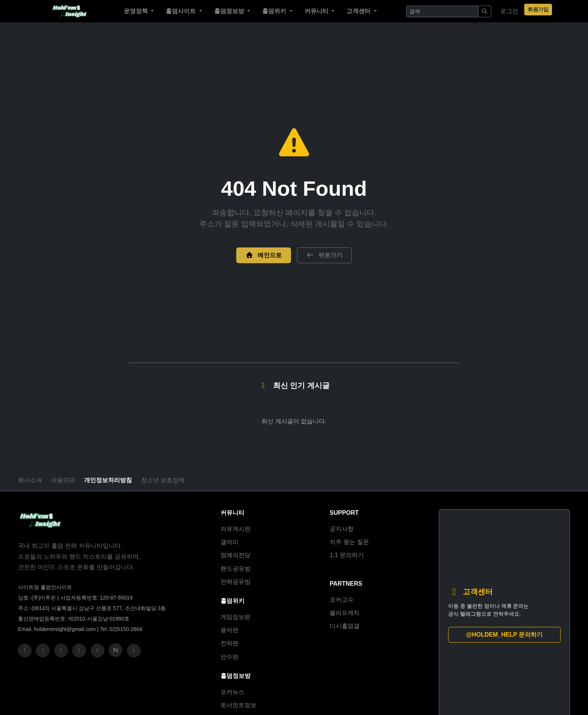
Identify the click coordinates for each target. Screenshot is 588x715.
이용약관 (63, 480)
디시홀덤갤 (345, 626)
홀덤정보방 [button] (230, 11)
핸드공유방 (235, 569)
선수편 (229, 657)
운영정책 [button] (137, 11)
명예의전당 (235, 555)
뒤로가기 (324, 255)
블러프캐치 (345, 613)
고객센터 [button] (360, 11)
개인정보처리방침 (108, 480)
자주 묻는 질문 (349, 542)
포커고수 (342, 600)
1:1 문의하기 (347, 555)
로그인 (509, 11)
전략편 (229, 643)
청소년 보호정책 (163, 480)
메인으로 (264, 255)
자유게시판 (235, 529)
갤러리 (229, 542)
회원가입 (538, 9)
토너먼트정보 (238, 705)
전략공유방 (235, 582)
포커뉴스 (232, 692)
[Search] (442, 11)
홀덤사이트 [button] (182, 11)
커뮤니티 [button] (318, 11)
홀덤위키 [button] (276, 11)
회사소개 (30, 480)
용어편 (229, 630)
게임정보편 (235, 617)
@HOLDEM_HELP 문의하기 (505, 635)
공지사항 (342, 529)
